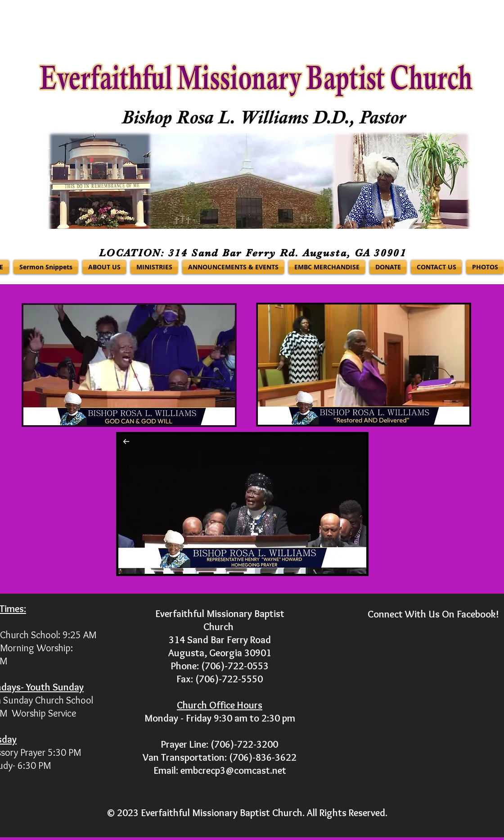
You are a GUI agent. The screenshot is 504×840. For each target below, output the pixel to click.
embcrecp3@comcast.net (233, 770)
